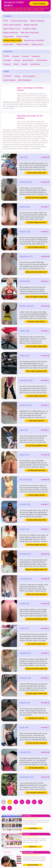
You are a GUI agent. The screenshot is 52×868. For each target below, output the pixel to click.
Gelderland (36, 56)
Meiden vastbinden (37, 21)
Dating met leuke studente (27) (36, 272)
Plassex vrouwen (23, 36)
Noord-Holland (42, 60)
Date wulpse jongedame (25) (36, 371)
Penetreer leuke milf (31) (36, 322)
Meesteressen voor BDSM (34, 40)
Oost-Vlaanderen (29, 76)
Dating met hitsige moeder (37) (36, 569)
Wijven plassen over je (12, 29)
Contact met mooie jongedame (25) (36, 198)
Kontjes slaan (8, 44)
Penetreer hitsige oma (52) (36, 545)
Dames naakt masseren (12, 25)
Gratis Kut (33, 847)
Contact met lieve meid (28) (36, 743)
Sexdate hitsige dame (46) (36, 222)
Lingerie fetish (9, 36)
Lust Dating (33, 828)
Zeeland (24, 64)
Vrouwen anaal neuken (19, 21)
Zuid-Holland (35, 64)
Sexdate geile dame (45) (36, 470)
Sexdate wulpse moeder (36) (36, 693)
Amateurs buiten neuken (12, 40)
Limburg (17, 60)
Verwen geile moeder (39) (36, 173)
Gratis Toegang (39, 4)
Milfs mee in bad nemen (30, 33)
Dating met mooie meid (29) (36, 594)
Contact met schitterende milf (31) (36, 619)
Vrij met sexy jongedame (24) (36, 445)
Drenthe (6, 56)
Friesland (25, 56)
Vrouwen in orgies (30, 29)
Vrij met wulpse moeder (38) (36, 346)
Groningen (7, 60)
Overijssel (7, 64)
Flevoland (16, 56)
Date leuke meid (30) (36, 421)
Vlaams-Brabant (9, 80)
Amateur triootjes (22, 44)
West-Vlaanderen (25, 80)
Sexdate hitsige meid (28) (36, 396)
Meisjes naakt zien (31, 25)
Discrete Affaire (33, 865)
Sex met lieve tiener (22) (36, 644)
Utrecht (16, 64)
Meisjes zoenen (37, 44)
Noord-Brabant (28, 60)
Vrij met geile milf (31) (36, 768)
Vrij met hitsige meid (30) (36, 247)
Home (6, 21)
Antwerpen (7, 76)
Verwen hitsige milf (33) (36, 495)
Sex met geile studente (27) (36, 793)
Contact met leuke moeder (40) (36, 669)
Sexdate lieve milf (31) (36, 718)
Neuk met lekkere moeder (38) (36, 297)
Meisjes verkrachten (11, 33)
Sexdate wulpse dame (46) (36, 520)
